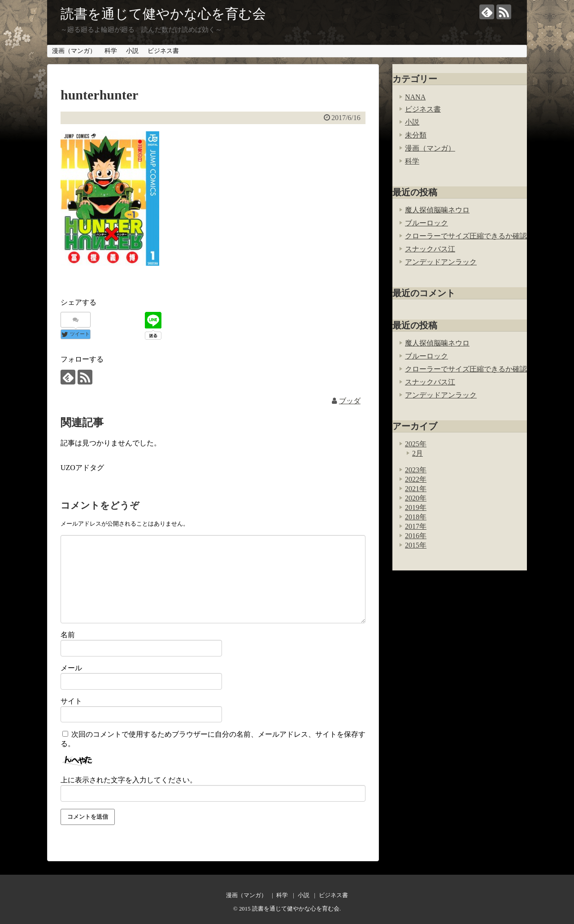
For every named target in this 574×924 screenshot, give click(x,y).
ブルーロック (426, 223)
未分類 (416, 135)
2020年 (416, 498)
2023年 (416, 470)
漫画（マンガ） (74, 51)
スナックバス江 (430, 249)
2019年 (416, 507)
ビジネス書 (163, 51)
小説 (132, 51)
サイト (71, 701)
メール (71, 668)
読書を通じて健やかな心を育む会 (163, 14)
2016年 (416, 536)
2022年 (416, 479)
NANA (415, 97)
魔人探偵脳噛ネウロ (437, 210)
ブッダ (350, 401)
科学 (111, 51)
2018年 (416, 517)
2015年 (416, 545)
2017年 (416, 526)
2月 (417, 453)
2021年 (416, 489)
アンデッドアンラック (441, 262)
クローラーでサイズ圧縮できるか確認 (466, 236)
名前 (68, 635)
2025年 (416, 444)
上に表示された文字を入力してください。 (129, 780)
